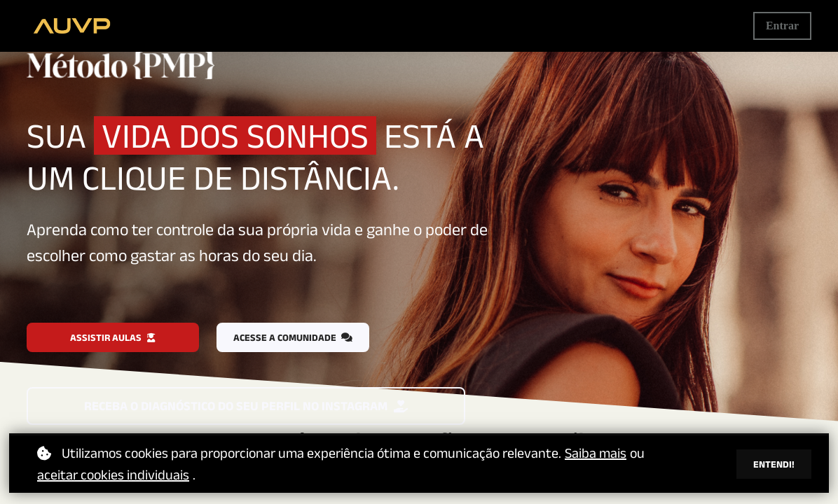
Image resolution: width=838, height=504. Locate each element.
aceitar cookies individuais (113, 475)
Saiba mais (596, 453)
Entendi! (774, 464)
